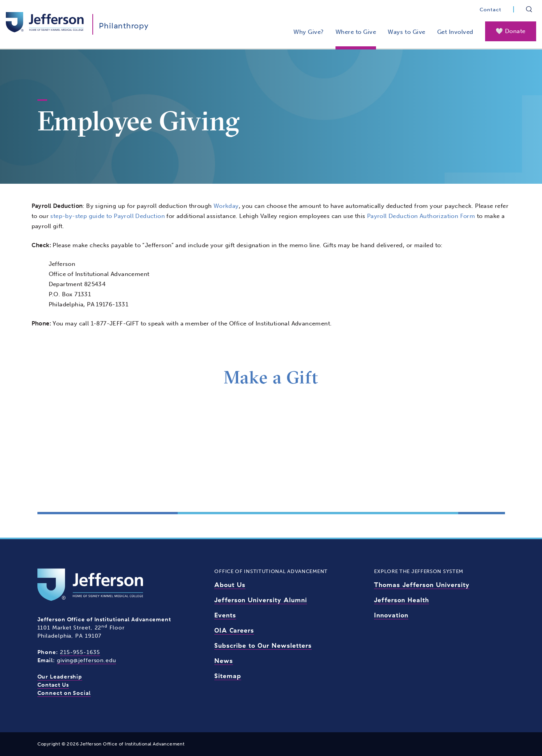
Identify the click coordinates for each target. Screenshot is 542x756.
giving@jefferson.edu (87, 660)
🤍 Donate (511, 31)
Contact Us (53, 685)
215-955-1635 (80, 652)
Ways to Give (406, 32)
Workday (226, 206)
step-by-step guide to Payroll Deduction (108, 216)
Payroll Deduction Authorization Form (421, 216)
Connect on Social (64, 693)
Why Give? (309, 32)
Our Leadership (60, 677)
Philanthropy (124, 25)
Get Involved (455, 32)
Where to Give (356, 32)
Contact (491, 10)
